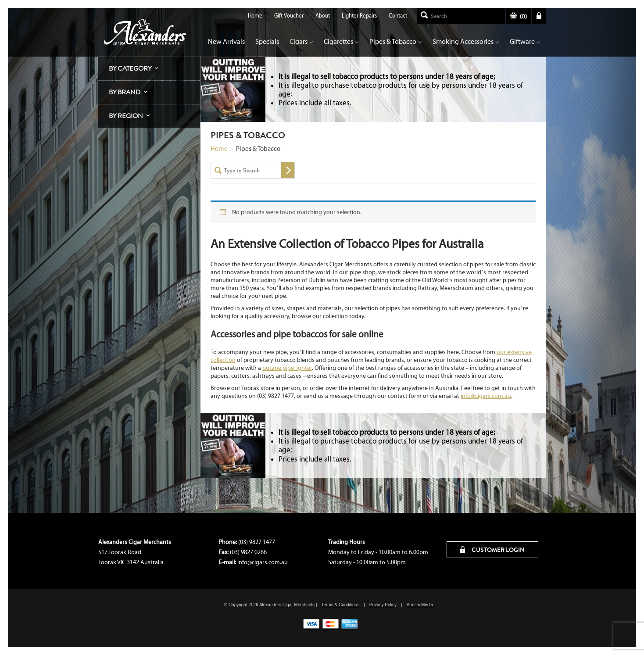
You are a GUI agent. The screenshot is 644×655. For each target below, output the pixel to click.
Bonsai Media (420, 605)
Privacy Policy (383, 605)
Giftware (525, 41)
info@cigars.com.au (486, 396)
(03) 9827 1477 (257, 542)
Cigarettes (341, 41)
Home (255, 16)
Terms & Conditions (340, 605)
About (323, 16)
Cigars (301, 41)
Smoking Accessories (466, 41)
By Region (126, 116)
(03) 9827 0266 (248, 552)
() (518, 16)
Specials (267, 41)
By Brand (125, 92)
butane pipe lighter (287, 368)
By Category (130, 68)
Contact (398, 16)
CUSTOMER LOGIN (492, 550)
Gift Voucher (289, 16)
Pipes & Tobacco (396, 41)
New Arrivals (226, 41)
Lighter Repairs (359, 16)
